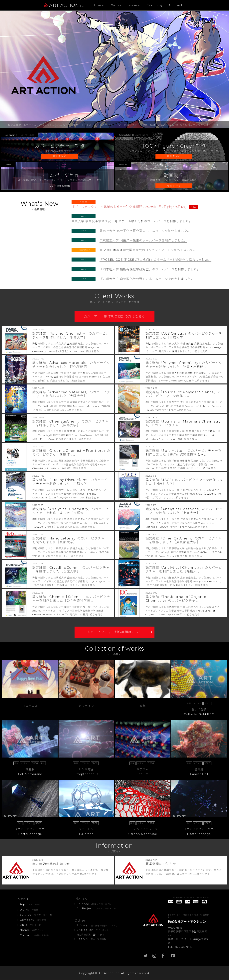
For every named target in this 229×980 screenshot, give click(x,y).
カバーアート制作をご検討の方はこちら (114, 316)
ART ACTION (64, 5)
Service (134, 5)
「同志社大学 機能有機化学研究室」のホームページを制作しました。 (150, 269)
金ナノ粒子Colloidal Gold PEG (199, 708)
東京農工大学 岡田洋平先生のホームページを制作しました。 (143, 240)
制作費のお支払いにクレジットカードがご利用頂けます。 (191, 897)
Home (99, 5)
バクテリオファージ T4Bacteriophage (30, 828)
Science (94, 904)
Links (31, 925)
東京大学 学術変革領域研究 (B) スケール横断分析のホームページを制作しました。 (132, 221)
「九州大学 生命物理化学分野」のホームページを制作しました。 (147, 279)
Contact (176, 5)
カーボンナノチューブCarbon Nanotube (143, 828)
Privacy (98, 925)
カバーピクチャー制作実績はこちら (114, 632)
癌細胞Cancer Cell (199, 768)
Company (155, 5)
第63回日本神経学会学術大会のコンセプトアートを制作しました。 (148, 250)
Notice (31, 930)
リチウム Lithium (143, 768)
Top (31, 904)
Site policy (95, 930)
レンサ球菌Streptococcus (86, 768)
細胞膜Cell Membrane (30, 768)
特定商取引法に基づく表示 (91, 935)
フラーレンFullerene (86, 828)
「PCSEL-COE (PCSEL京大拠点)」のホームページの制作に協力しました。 (155, 260)
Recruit (92, 939)
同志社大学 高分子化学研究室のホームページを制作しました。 (145, 231)
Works (116, 5)
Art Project (97, 908)
